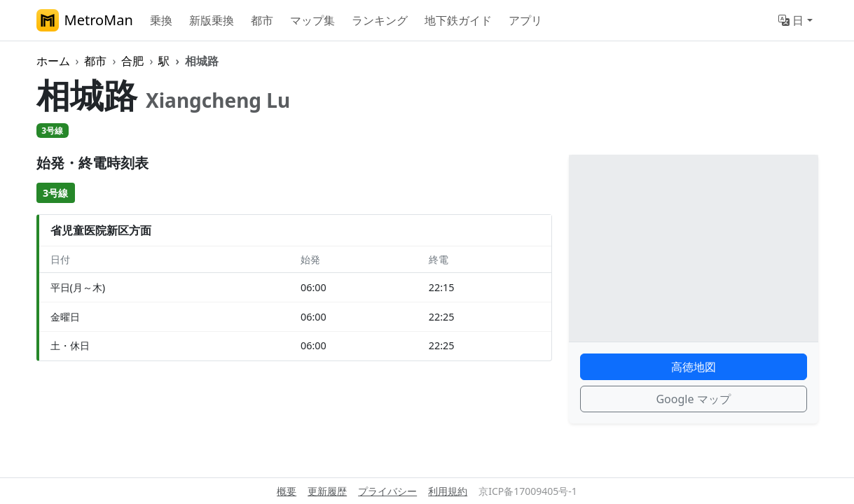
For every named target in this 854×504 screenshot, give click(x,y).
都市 (262, 20)
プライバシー (387, 491)
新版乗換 (212, 20)
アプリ (525, 20)
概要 (287, 491)
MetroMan (85, 20)
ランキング (380, 20)
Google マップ (693, 399)
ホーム (53, 61)
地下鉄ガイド (458, 20)
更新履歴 (327, 491)
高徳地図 (694, 367)
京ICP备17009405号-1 (528, 491)
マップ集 (312, 20)
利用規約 (448, 491)
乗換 (161, 20)
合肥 (132, 61)
